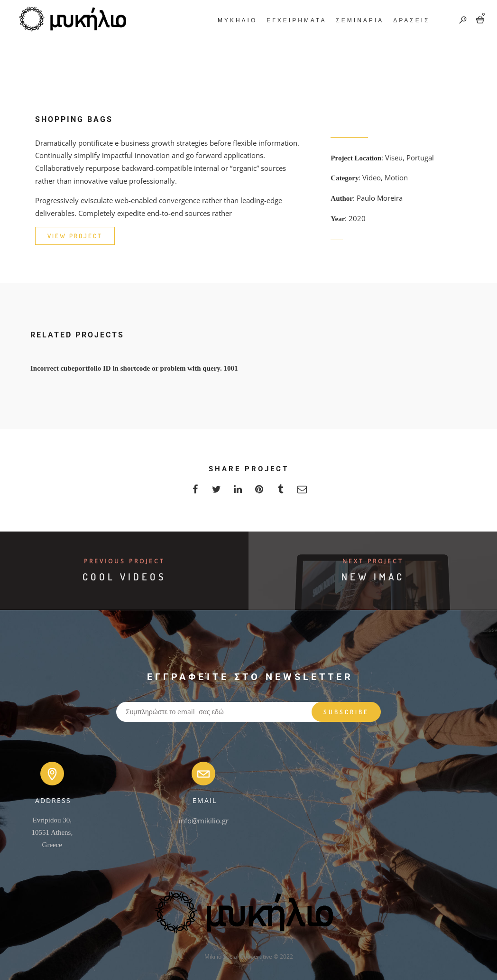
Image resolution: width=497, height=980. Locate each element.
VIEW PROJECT (75, 236)
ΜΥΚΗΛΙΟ (236, 20)
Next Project (373, 561)
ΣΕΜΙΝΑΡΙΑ (359, 20)
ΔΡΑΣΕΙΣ (410, 20)
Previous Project (124, 561)
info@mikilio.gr (204, 821)
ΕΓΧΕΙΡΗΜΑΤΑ (295, 20)
